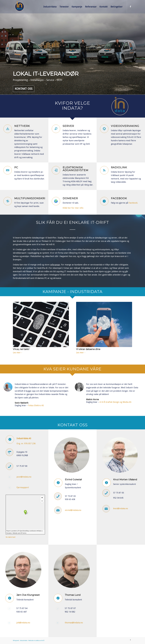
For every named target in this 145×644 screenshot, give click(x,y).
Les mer (18, 353)
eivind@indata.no (73, 500)
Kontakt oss (24, 89)
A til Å (43, 641)
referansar (55, 265)
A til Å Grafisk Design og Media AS (115, 402)
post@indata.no (24, 477)
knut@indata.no (121, 499)
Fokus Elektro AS (36, 405)
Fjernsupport (23, 487)
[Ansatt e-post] (62, 500)
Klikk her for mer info (73, 208)
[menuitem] (50, 7)
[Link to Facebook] (130, 7)
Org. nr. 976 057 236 (26, 443)
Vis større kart (11, 537)
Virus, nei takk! (21, 349)
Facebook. (133, 203)
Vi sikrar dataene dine (88, 349)
